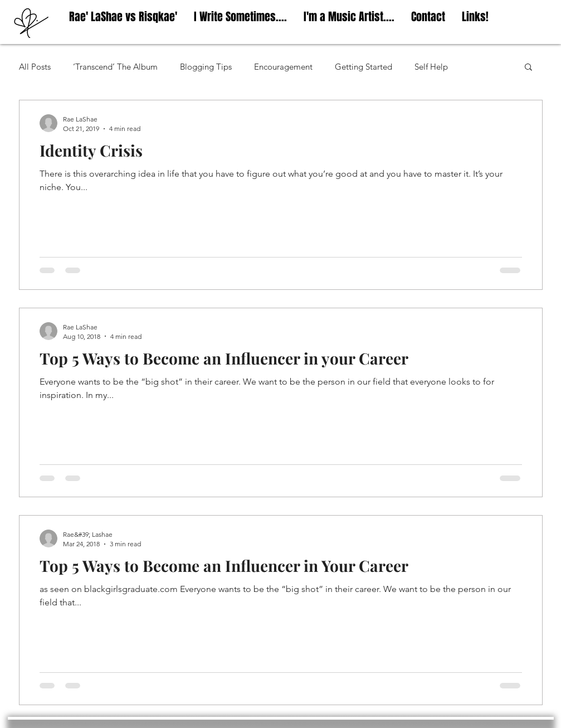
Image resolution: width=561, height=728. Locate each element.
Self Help (431, 67)
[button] (528, 68)
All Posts (35, 67)
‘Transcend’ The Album (115, 67)
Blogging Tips (206, 67)
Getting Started (364, 67)
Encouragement (283, 67)
